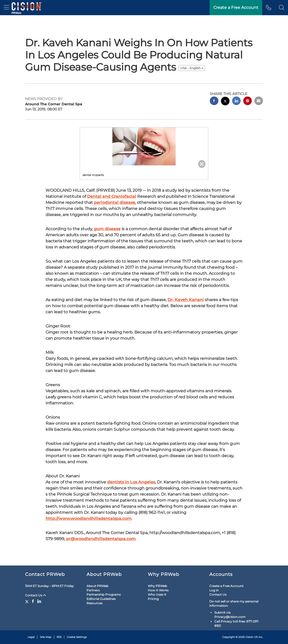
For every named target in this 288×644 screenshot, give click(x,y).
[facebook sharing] (214, 101)
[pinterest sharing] (248, 101)
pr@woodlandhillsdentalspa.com (101, 539)
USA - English (192, 68)
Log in (214, 590)
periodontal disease (115, 202)
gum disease (107, 229)
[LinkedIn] (39, 601)
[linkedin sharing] (236, 101)
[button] (282, 8)
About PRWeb (97, 586)
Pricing (153, 599)
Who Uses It (157, 594)
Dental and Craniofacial (112, 196)
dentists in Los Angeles (131, 482)
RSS (59, 637)
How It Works (158, 590)
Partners (93, 590)
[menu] (6, 8)
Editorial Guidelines (101, 599)
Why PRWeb (157, 586)
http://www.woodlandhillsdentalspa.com (88, 519)
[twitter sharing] (225, 102)
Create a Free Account (226, 586)
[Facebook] (33, 601)
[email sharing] (259, 101)
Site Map (46, 637)
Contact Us (36, 595)
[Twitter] (27, 601)
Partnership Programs (104, 594)
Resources (95, 603)
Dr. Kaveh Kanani (186, 300)
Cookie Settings (77, 637)
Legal (31, 637)
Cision (249, 637)
